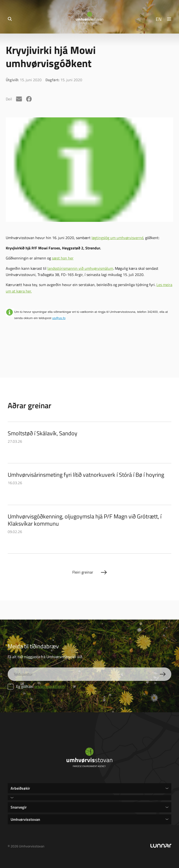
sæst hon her (63, 258)
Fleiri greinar (83, 572)
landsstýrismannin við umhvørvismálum (80, 268)
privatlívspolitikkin (49, 686)
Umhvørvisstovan (25, 819)
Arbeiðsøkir (20, 788)
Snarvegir (19, 807)
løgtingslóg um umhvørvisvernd (117, 238)
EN (159, 19)
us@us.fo (59, 318)
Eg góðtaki (36, 686)
